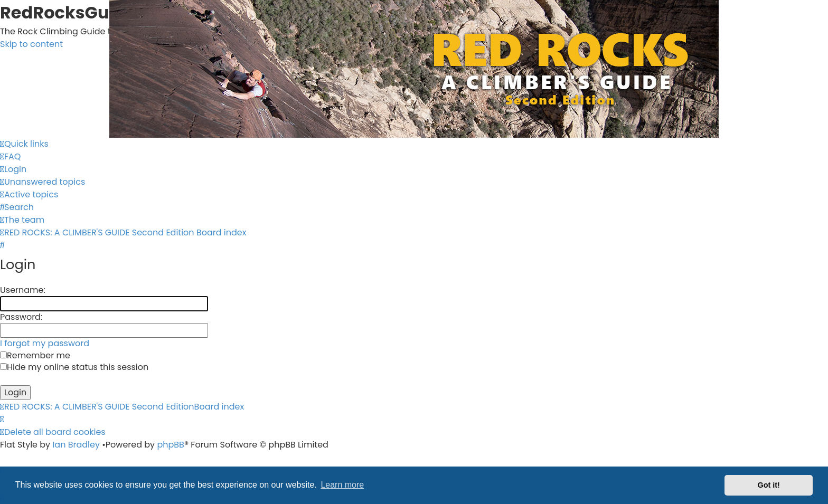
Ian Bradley (76, 445)
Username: (23, 290)
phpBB (171, 445)
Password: (21, 317)
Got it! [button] (769, 485)
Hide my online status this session (74, 367)
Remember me (35, 355)
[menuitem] (10, 156)
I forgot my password (45, 343)
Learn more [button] (342, 485)
